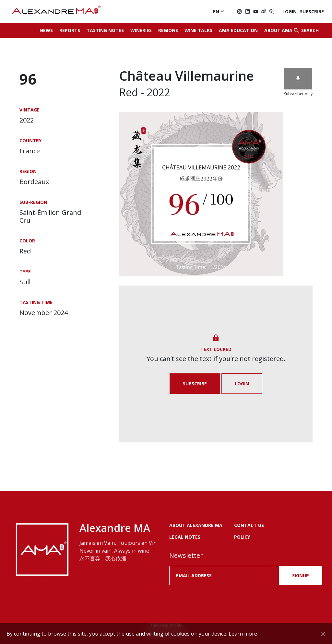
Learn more (243, 634)
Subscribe (312, 12)
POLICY (242, 537)
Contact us (249, 525)
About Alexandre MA (196, 525)
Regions (168, 30)
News (46, 30)
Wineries (141, 30)
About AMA (278, 30)
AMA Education (238, 30)
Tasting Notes (105, 30)
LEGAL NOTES (185, 537)
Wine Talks (198, 30)
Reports (70, 30)
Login (290, 12)
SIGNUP (301, 575)
